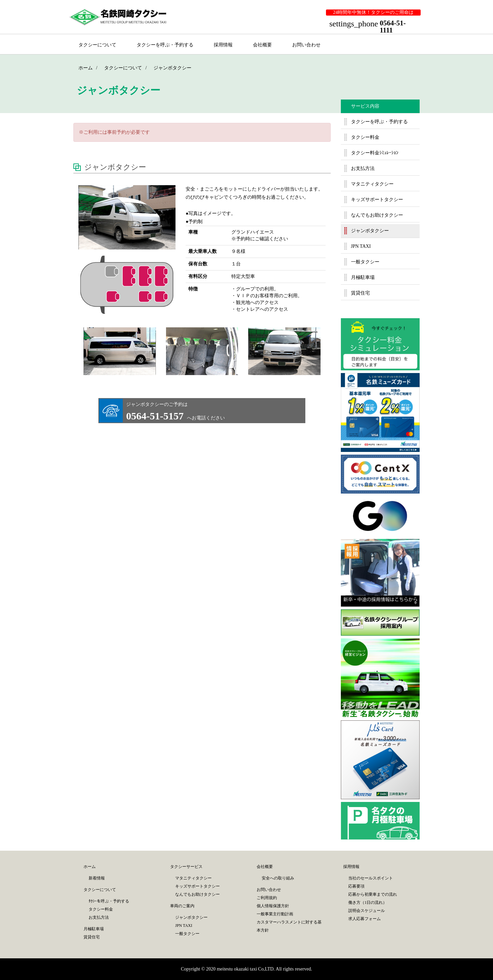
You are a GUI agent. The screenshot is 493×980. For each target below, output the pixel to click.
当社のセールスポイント (371, 878)
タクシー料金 (365, 137)
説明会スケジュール (367, 911)
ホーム (90, 867)
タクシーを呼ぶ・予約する (165, 45)
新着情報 (97, 878)
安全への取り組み (278, 878)
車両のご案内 (182, 906)
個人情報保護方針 (273, 906)
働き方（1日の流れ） (368, 902)
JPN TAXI (361, 246)
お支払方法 (363, 168)
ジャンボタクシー (370, 231)
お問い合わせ (306, 45)
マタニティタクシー (372, 184)
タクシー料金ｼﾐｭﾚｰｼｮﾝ (375, 153)
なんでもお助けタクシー (377, 215)
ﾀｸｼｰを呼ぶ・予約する (109, 901)
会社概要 (262, 45)
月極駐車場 (363, 277)
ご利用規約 (267, 898)
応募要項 (356, 886)
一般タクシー (365, 262)
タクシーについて (97, 45)
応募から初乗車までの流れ (373, 894)
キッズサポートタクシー (377, 200)
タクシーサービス (186, 867)
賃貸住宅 (360, 293)
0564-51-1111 (393, 27)
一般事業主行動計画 (275, 914)
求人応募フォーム (365, 919)
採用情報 (223, 45)
